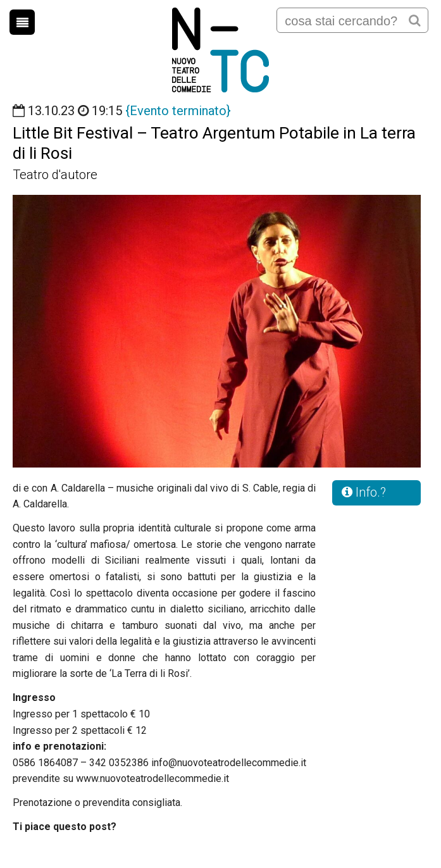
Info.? (364, 492)
